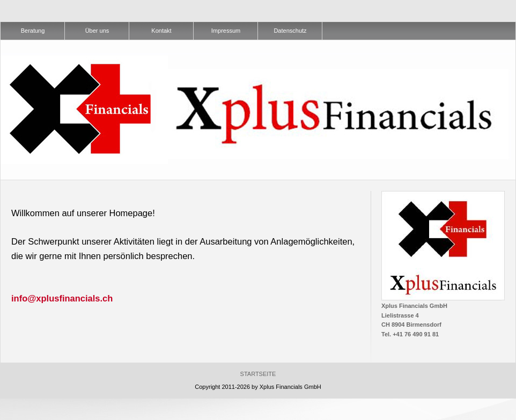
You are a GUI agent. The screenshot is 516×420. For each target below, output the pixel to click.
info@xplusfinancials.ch (62, 298)
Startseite (258, 374)
